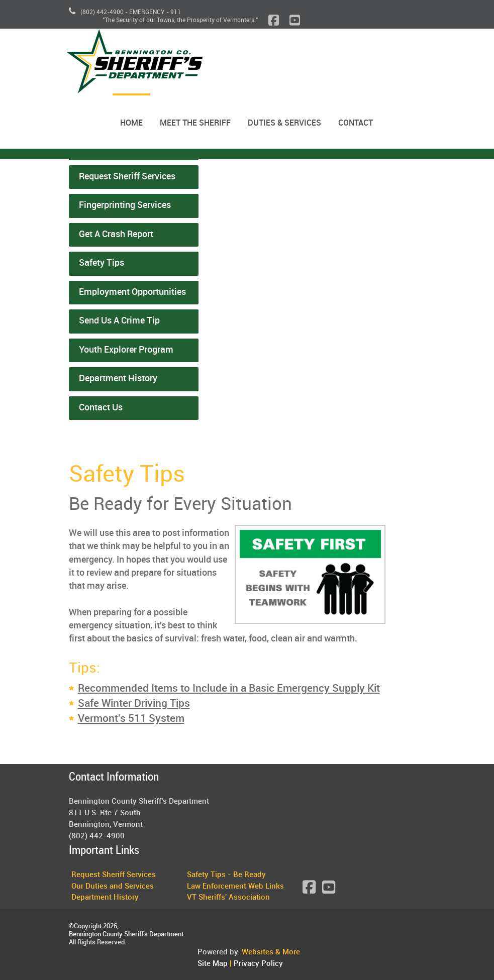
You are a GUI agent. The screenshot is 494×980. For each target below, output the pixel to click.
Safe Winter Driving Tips (134, 704)
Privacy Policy (258, 964)
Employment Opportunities (132, 292)
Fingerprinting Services (125, 205)
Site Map (213, 964)
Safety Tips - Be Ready (226, 875)
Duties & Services (284, 123)
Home (131, 123)
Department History (118, 379)
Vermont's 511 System (131, 719)
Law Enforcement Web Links (235, 887)
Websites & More (271, 952)
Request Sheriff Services (127, 177)
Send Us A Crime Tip (119, 321)
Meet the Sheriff (195, 123)
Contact (356, 123)
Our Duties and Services (113, 887)
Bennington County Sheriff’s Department (126, 934)
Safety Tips (102, 263)
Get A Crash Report (116, 235)
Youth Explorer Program (126, 350)
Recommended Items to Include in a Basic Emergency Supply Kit (229, 689)
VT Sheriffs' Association (228, 898)
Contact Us (101, 408)
